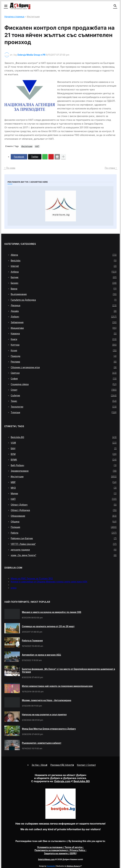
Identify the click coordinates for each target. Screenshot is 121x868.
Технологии (64, 407)
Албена (64, 272)
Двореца (64, 305)
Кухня (64, 350)
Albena (64, 255)
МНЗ (64, 488)
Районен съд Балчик (64, 538)
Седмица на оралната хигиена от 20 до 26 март (48, 626)
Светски (64, 373)
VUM (64, 443)
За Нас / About (39, 765)
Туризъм (64, 412)
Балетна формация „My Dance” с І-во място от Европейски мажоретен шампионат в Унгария (68, 670)
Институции (33, 17)
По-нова (11, 168)
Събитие (64, 396)
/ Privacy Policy (60, 850)
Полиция (64, 527)
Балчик (64, 277)
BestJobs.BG (64, 437)
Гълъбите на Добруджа (64, 300)
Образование (64, 516)
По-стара (110, 168)
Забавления (64, 322)
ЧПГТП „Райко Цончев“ (64, 544)
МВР (64, 482)
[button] (6, 6)
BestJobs (64, 261)
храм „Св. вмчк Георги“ (64, 555)
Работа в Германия (32, 641)
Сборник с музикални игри (64, 367)
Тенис (64, 401)
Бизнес (64, 283)
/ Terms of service (60, 847)
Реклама (64, 362)
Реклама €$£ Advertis (62, 765)
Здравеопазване (64, 471)
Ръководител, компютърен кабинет (42, 743)
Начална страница (14, 17)
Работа (64, 533)
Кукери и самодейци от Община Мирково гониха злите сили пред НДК (49, 582)
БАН (64, 448)
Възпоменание (64, 294)
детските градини (64, 550)
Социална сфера (64, 384)
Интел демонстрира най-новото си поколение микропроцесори (57, 686)
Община (64, 522)
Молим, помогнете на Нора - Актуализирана (47, 700)
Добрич (64, 317)
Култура (64, 345)
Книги (64, 339)
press (14, 588)
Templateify (51, 866)
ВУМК (64, 460)
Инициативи (64, 328)
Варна (64, 289)
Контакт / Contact (86, 765)
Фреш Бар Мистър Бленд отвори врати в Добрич (49, 729)
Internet (64, 266)
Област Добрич (64, 505)
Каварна (64, 334)
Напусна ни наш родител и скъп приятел (44, 714)
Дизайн (64, 311)
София (64, 379)
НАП (37, 146)
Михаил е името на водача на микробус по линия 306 (52, 612)
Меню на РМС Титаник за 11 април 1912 (32, 578)
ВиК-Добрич (64, 465)
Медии (64, 493)
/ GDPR (60, 853)
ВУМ (64, 454)
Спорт (64, 390)
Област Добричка (64, 510)
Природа (64, 356)
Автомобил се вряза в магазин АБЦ (41, 655)
